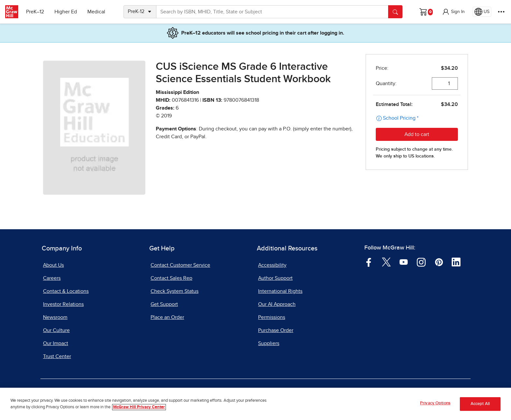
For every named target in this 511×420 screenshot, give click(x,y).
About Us (53, 265)
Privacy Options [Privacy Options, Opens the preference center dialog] (435, 403)
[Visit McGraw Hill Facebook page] (369, 262)
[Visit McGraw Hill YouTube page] (404, 262)
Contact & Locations (66, 291)
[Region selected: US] (482, 12)
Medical (96, 12)
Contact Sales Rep (171, 278)
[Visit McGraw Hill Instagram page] (421, 262)
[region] (255, 404)
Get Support (164, 304)
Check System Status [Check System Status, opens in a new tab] (175, 291)
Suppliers (269, 343)
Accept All (480, 404)
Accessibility (272, 265)
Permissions (272, 317)
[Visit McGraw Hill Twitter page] (386, 262)
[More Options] (501, 12)
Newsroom (55, 317)
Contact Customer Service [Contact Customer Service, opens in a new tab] (180, 265)
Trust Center (57, 356)
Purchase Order (276, 330)
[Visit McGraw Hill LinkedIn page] (456, 262)
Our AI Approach (277, 304)
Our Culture (56, 330)
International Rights (280, 291)
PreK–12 (35, 12)
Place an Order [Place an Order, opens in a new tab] (167, 317)
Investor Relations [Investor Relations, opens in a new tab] (63, 304)
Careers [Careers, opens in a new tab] (52, 278)
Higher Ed (66, 12)
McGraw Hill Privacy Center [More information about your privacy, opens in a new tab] (139, 407)
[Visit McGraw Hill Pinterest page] (439, 262)
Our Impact (56, 343)
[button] (453, 12)
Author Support (275, 278)
